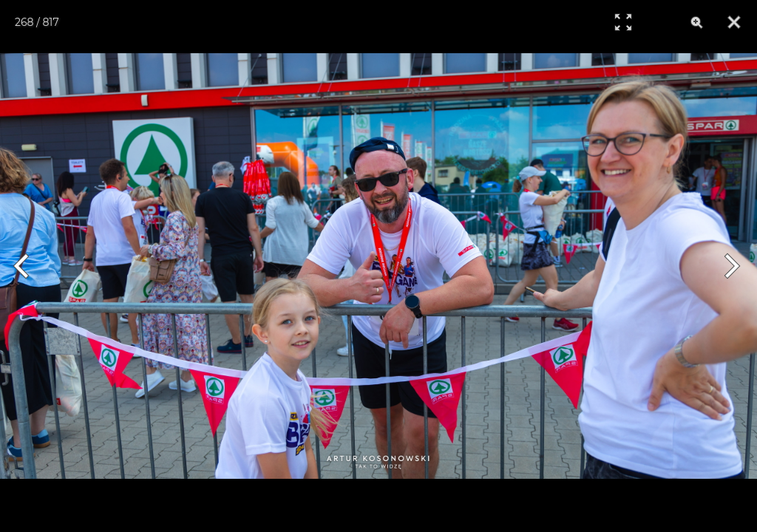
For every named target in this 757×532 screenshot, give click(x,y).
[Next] (729, 266)
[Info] (660, 22)
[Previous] (28, 266)
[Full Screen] (623, 22)
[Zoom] (697, 22)
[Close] (734, 22)
